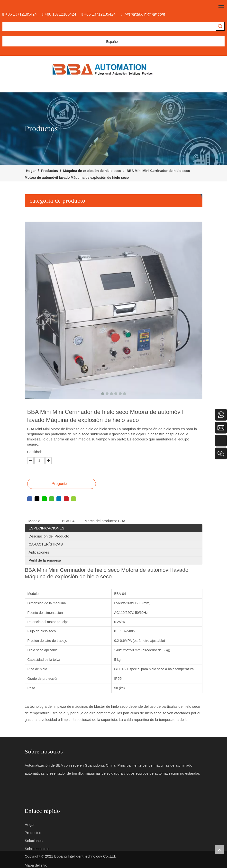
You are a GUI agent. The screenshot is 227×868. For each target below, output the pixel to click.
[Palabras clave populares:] (220, 26)
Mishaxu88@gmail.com (145, 14)
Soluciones (34, 841)
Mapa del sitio (36, 865)
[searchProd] (109, 27)
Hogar (30, 825)
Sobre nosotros (37, 849)
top (219, 850)
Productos (33, 833)
